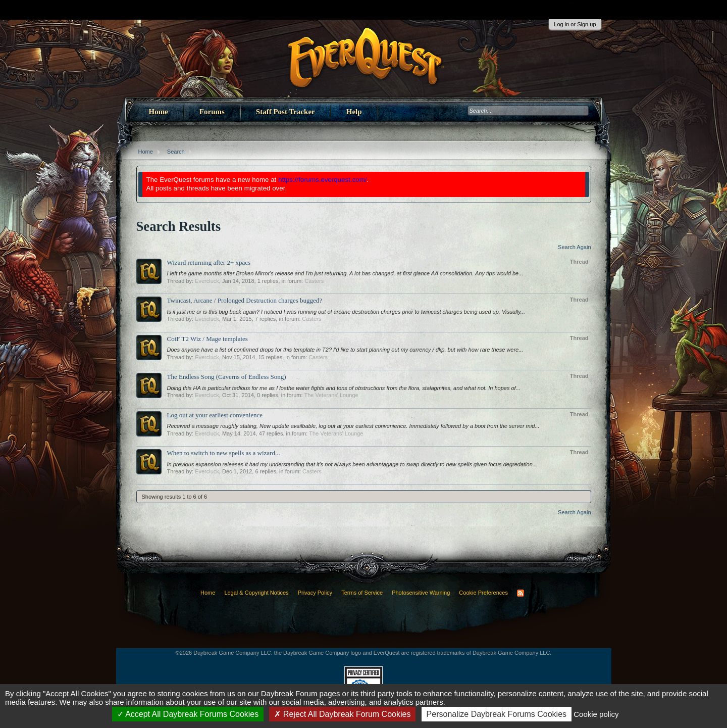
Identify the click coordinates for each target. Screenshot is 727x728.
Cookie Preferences (483, 593)
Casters (314, 281)
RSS (521, 593)
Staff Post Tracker (285, 112)
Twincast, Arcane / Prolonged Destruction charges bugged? (245, 300)
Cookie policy (596, 714)
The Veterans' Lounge (331, 395)
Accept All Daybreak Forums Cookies (188, 714)
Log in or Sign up (575, 24)
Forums (212, 112)
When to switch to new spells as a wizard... (224, 453)
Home (159, 112)
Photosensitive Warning (421, 593)
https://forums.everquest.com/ (323, 180)
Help (354, 112)
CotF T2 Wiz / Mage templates (207, 339)
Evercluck (207, 281)
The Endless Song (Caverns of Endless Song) (227, 377)
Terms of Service (362, 593)
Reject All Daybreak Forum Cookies (342, 714)
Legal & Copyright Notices (256, 593)
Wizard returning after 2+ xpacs (209, 262)
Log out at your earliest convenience (215, 415)
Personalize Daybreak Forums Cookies (497, 714)
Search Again (574, 247)
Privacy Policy (315, 593)
